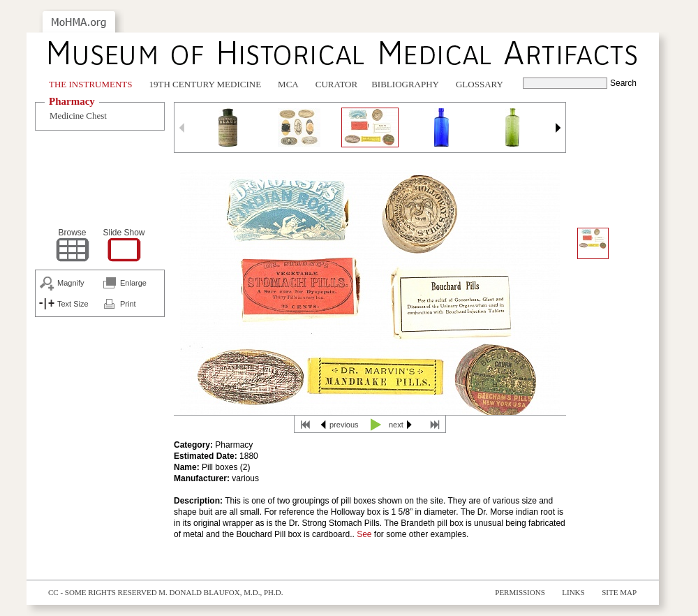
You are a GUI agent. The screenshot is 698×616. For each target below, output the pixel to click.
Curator (336, 84)
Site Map (619, 592)
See (364, 534)
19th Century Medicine (206, 84)
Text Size (73, 304)
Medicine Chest (78, 116)
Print (128, 304)
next (396, 425)
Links (573, 592)
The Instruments (91, 84)
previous (344, 425)
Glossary (480, 84)
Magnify (71, 283)
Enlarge (133, 283)
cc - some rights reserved (103, 592)
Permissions (520, 592)
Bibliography (405, 84)
